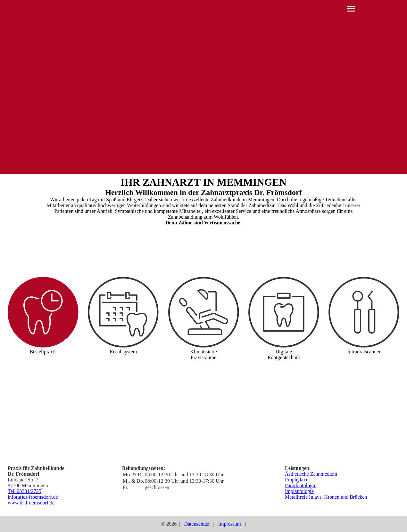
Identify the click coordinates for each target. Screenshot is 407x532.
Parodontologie (301, 485)
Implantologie (299, 491)
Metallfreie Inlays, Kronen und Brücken (326, 497)
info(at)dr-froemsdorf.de (33, 497)
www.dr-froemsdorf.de (31, 503)
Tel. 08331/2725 (25, 491)
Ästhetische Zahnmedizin (311, 474)
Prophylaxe (297, 480)
